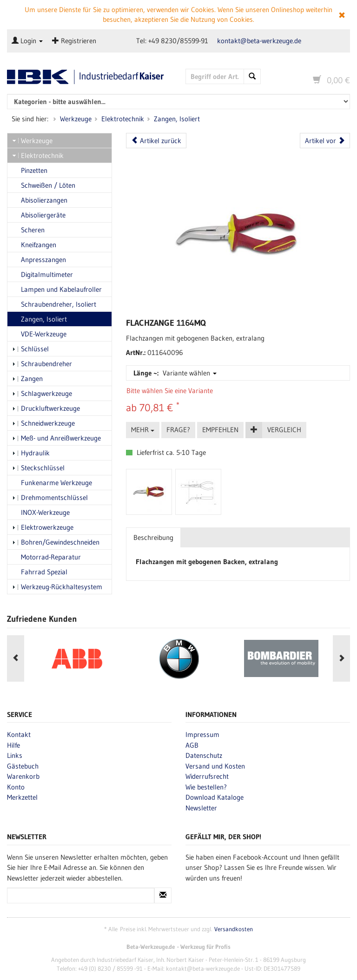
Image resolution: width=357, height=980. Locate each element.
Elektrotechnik (123, 119)
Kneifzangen (34, 245)
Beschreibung (153, 537)
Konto (16, 787)
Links (15, 755)
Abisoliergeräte (39, 215)
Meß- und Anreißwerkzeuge (56, 438)
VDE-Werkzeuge (39, 334)
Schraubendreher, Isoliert (54, 304)
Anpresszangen (39, 260)
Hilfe (13, 745)
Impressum (202, 734)
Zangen (27, 378)
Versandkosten (234, 929)
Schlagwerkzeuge (42, 393)
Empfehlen (220, 430)
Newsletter (201, 808)
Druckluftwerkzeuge (46, 408)
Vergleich (284, 430)
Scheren (28, 230)
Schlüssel (30, 349)
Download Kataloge (215, 797)
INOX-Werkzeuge (41, 512)
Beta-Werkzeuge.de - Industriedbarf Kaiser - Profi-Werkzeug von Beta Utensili (89, 77)
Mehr (143, 430)
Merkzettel (22, 797)
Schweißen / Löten (44, 185)
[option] (77, 658)
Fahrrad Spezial (40, 572)
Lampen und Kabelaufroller (57, 289)
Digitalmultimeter (43, 274)
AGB (192, 745)
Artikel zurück (156, 141)
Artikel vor (325, 141)
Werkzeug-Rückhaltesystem (57, 587)
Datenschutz (204, 755)
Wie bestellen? (206, 787)
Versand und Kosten (215, 766)
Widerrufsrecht (207, 776)
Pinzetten (30, 170)
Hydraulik (31, 453)
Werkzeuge (76, 119)
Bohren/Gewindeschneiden (56, 542)
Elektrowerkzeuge (43, 527)
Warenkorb (23, 776)
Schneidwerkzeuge (43, 423)
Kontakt (19, 734)
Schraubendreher (42, 364)
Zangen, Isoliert (177, 119)
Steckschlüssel (38, 468)
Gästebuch (23, 766)
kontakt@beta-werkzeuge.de (259, 41)
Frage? (178, 430)
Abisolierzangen (40, 200)
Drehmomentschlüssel (50, 497)
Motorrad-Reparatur (46, 557)
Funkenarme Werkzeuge (52, 483)
